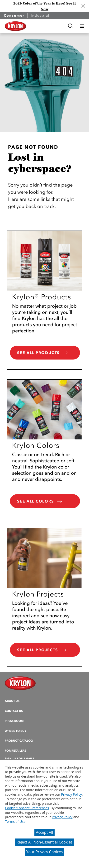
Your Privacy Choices (45, 852)
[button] (82, 26)
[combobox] (46, 26)
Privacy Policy (71, 794)
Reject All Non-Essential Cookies (44, 842)
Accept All (44, 832)
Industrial (40, 16)
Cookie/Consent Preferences (27, 808)
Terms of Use (15, 821)
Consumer (14, 16)
